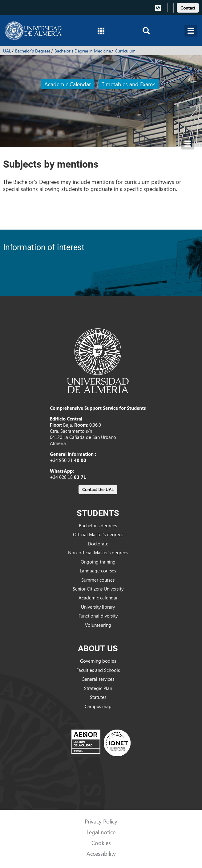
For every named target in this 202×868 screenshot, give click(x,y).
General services (98, 679)
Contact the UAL (98, 489)
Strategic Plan (98, 688)
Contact (188, 8)
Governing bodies (98, 661)
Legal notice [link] (101, 832)
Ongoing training (98, 562)
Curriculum (125, 51)
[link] (188, 7)
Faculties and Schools (98, 670)
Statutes (98, 697)
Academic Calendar (68, 84)
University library (98, 607)
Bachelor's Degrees (33, 51)
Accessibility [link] (101, 853)
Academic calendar (98, 598)
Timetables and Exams (129, 84)
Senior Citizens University (98, 589)
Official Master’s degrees (98, 534)
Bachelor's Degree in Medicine (83, 51)
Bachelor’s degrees (98, 525)
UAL (7, 51)
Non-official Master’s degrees (98, 552)
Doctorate (98, 544)
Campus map (98, 706)
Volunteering (98, 625)
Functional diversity (98, 616)
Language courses (98, 571)
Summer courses (98, 580)
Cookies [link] (101, 843)
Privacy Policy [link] (101, 821)
